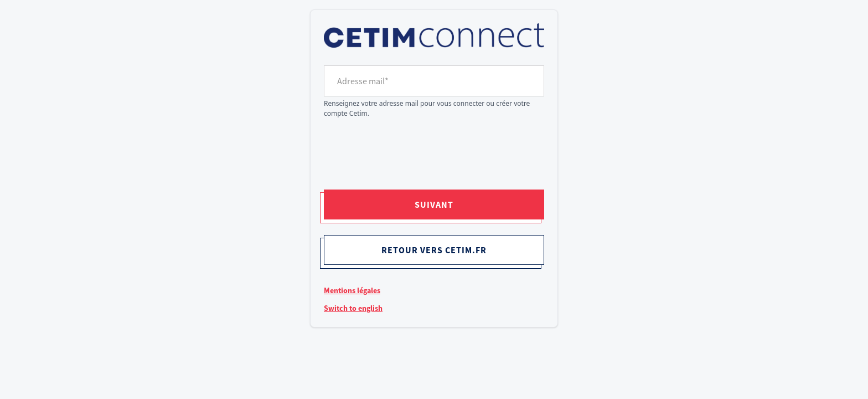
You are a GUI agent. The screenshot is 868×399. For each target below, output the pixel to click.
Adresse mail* (363, 81)
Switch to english (353, 308)
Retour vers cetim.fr (434, 250)
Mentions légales (352, 290)
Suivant (434, 204)
